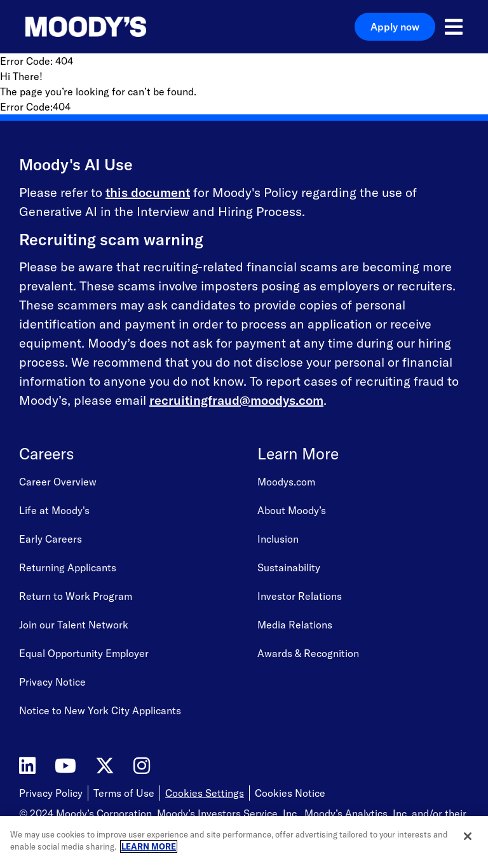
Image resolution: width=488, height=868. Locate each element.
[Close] (468, 836)
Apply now (395, 27)
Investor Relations (300, 596)
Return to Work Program (76, 596)
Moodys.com (286, 482)
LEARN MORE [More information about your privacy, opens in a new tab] (149, 846)
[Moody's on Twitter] (105, 766)
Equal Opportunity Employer (84, 653)
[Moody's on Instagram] (142, 766)
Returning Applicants (68, 567)
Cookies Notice (290, 793)
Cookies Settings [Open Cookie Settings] (205, 793)
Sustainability (289, 567)
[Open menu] (454, 27)
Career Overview (58, 482)
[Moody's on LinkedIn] (27, 766)
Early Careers (51, 539)
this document (148, 192)
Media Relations (295, 625)
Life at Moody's (54, 510)
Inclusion (278, 539)
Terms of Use (124, 793)
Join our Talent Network (74, 625)
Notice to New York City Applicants (100, 710)
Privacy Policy (51, 793)
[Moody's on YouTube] (65, 766)
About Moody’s (292, 510)
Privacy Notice (52, 682)
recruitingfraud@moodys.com (236, 400)
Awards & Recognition (308, 653)
